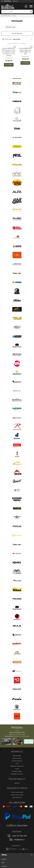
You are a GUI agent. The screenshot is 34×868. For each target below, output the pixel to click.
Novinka (4, 859)
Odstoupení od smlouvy (17, 774)
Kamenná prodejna (17, 771)
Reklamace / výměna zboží (17, 766)
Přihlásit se (15, 1)
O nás (17, 764)
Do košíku (9, 65)
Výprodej (4, 866)
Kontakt (17, 769)
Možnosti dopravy (17, 758)
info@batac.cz (19, 840)
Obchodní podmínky (17, 761)
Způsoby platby (17, 756)
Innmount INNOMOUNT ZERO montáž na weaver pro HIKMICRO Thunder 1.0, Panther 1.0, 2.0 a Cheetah (9, 52)
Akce (3, 863)
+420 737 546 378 (19, 836)
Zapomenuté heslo (17, 797)
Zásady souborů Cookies (17, 795)
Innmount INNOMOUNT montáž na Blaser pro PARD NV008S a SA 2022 (25, 51)
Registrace (17, 783)
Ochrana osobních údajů (17, 792)
